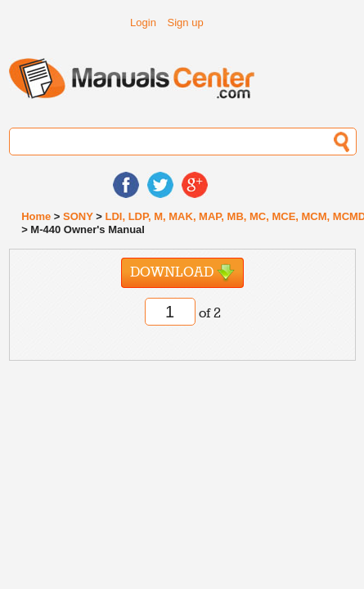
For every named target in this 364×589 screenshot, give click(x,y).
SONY (78, 216)
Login (143, 22)
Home (36, 216)
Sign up (186, 22)
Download (182, 273)
